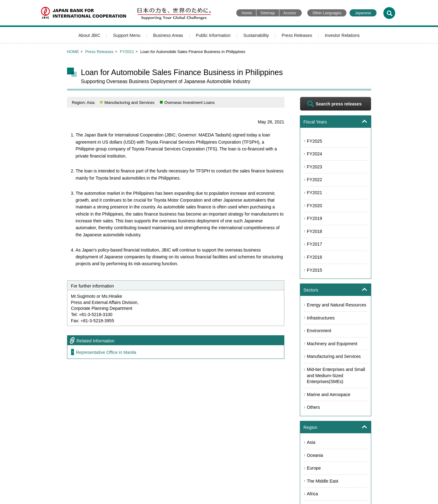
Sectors (311, 290)
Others (314, 407)
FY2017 (315, 244)
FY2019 (315, 218)
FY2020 (315, 206)
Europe (314, 468)
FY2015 (315, 270)
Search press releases (339, 104)
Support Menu (127, 35)
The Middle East (323, 481)
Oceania (315, 455)
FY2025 (315, 141)
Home (247, 13)
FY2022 (315, 180)
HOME (73, 52)
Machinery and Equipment (332, 344)
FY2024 (315, 154)
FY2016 (315, 257)
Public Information (213, 35)
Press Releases (297, 35)
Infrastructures (321, 318)
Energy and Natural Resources (337, 305)
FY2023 (315, 167)
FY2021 (127, 52)
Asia (311, 442)
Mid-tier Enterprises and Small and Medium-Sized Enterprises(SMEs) (336, 375)
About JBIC (90, 35)
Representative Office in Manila (106, 352)
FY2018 (315, 231)
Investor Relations (342, 35)
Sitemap (268, 13)
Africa (313, 494)
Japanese (363, 13)
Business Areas (168, 35)
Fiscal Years (315, 122)
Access (290, 13)
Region (310, 427)
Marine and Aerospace (329, 395)
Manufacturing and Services (334, 356)
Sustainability (256, 35)
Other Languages (327, 13)
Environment (319, 331)
